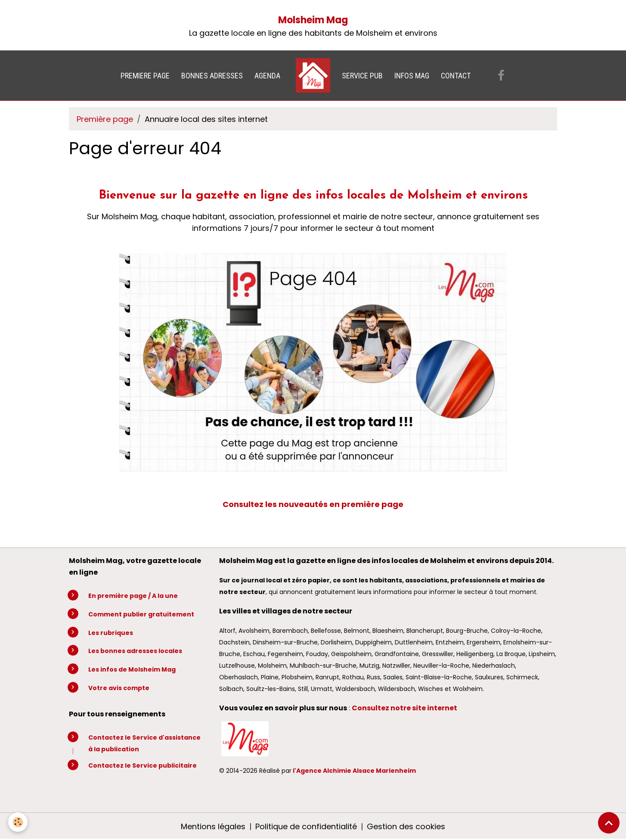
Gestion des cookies (406, 826)
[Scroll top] (609, 823)
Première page (105, 119)
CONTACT (456, 76)
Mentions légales (213, 826)
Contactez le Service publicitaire (143, 765)
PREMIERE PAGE (145, 76)
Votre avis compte (119, 688)
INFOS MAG (412, 76)
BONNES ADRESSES (212, 76)
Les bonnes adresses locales (135, 651)
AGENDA (267, 76)
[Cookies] (18, 822)
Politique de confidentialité (306, 826)
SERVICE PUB (362, 76)
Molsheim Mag (313, 20)
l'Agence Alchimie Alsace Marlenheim (354, 771)
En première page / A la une (133, 596)
